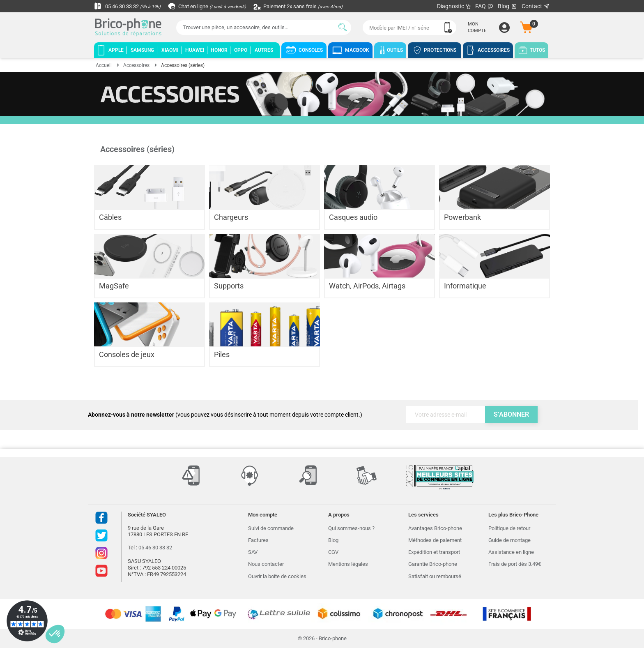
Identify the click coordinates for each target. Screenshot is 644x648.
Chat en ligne (213, 6)
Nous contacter (266, 564)
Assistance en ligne (511, 552)
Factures (258, 540)
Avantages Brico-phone (435, 528)
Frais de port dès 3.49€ (515, 564)
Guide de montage (509, 540)
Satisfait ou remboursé (435, 576)
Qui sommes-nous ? (351, 528)
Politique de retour (509, 528)
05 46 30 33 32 (129, 6)
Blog (508, 6)
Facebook (101, 518)
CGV (333, 552)
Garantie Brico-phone (433, 564)
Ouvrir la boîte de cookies (277, 576)
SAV (253, 552)
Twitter (101, 535)
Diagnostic (454, 6)
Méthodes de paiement (435, 540)
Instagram (101, 553)
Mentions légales (348, 564)
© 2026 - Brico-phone (322, 638)
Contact (536, 6)
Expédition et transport (434, 552)
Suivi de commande (271, 528)
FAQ (484, 6)
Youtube (101, 571)
